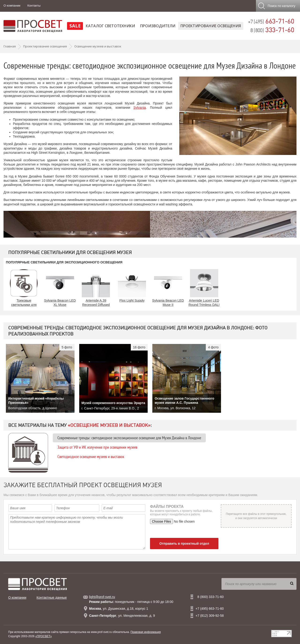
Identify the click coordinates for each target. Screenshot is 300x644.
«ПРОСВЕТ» (43, 636)
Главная (10, 46)
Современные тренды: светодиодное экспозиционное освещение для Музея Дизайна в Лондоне (129, 438)
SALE (75, 26)
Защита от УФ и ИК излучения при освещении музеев (97, 447)
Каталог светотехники (110, 26)
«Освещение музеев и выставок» (109, 425)
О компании (12, 6)
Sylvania (140, 108)
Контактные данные (52, 598)
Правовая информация (146, 632)
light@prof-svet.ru (102, 597)
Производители (158, 26)
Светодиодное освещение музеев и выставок (91, 457)
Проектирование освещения (211, 26)
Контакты (34, 6)
